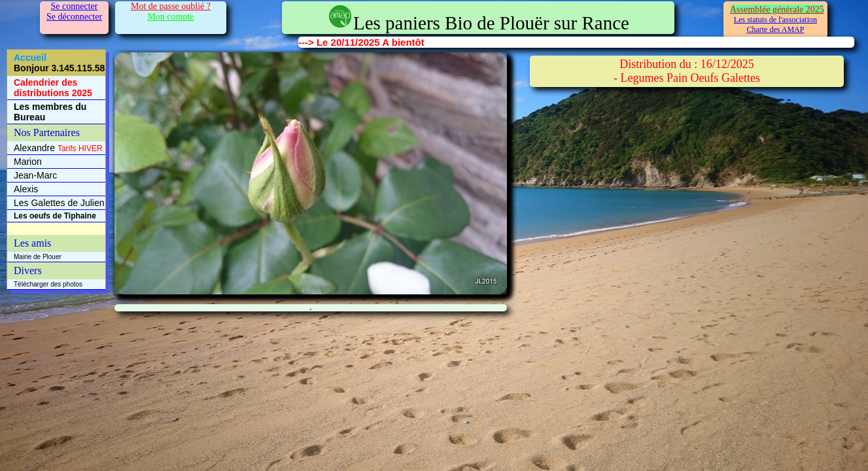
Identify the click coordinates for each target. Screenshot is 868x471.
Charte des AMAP (775, 29)
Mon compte (170, 17)
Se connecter (75, 6)
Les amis (32, 243)
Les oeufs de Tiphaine (55, 216)
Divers (28, 270)
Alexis (26, 189)
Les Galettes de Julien (59, 203)
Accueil (59, 63)
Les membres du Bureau (50, 112)
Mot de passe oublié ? (171, 6)
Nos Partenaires (47, 132)
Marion (28, 162)
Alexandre (58, 148)
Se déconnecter (74, 17)
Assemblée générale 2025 (777, 9)
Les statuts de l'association (775, 20)
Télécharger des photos (48, 284)
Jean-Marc (35, 175)
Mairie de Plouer (38, 257)
